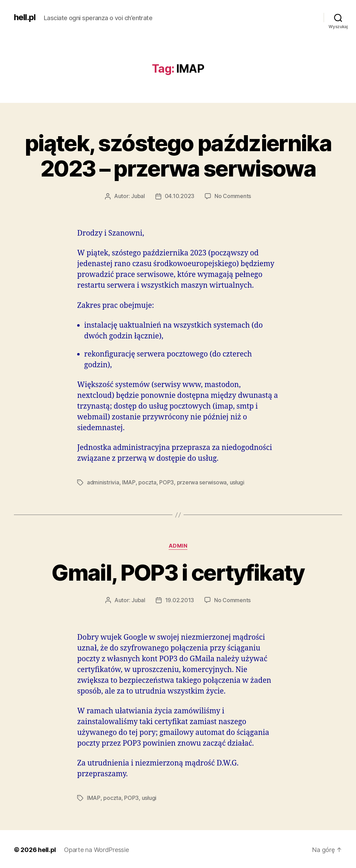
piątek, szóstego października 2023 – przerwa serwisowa (178, 156)
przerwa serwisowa (201, 482)
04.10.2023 (180, 196)
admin (178, 545)
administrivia (103, 482)
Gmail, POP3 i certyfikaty (178, 572)
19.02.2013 (180, 599)
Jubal (138, 196)
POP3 (166, 482)
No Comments (233, 196)
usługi (237, 482)
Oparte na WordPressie (97, 848)
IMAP (129, 482)
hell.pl (25, 17)
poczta (147, 482)
